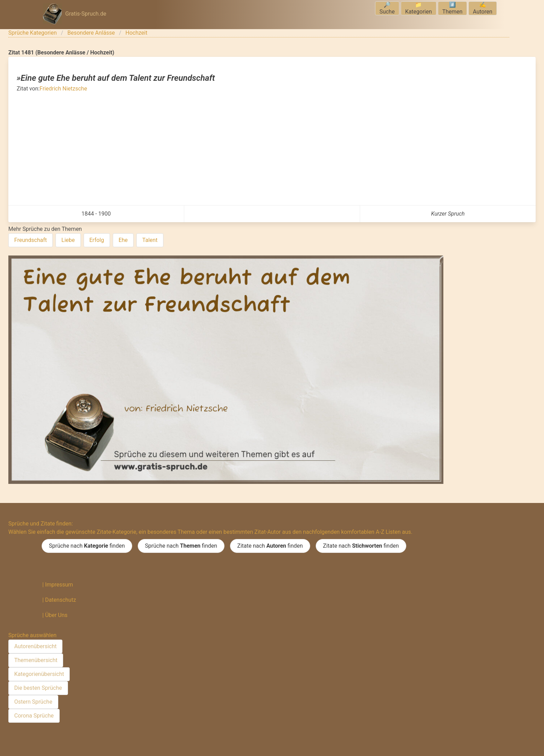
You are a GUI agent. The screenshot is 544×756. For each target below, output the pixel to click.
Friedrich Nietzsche (63, 89)
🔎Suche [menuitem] (387, 8)
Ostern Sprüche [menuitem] (33, 702)
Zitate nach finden (270, 546)
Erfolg (97, 240)
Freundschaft (31, 240)
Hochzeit (137, 33)
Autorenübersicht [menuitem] (35, 646)
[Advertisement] (272, 145)
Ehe (123, 240)
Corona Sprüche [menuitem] (34, 716)
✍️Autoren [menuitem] (483, 8)
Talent (150, 240)
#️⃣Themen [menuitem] (452, 8)
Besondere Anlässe (91, 33)
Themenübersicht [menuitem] (36, 660)
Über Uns (56, 615)
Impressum (59, 585)
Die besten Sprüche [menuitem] (38, 688)
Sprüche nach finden (87, 546)
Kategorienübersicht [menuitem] (39, 674)
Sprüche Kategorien (33, 33)
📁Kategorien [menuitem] (419, 8)
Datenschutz (61, 600)
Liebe (68, 240)
